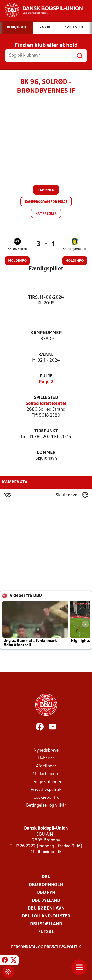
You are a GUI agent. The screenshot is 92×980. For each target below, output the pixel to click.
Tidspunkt (46, 431)
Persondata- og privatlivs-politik (46, 947)
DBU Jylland (46, 901)
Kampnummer (46, 333)
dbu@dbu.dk (49, 852)
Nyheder (46, 758)
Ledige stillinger (46, 782)
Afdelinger (46, 766)
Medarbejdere (46, 774)
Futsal (46, 932)
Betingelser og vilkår (46, 805)
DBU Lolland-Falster (46, 916)
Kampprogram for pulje (46, 202)
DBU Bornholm (46, 885)
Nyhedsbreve (46, 751)
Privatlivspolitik (46, 790)
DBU (46, 877)
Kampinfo (46, 190)
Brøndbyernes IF (75, 249)
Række (46, 355)
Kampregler (46, 214)
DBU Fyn (46, 893)
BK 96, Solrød (17, 249)
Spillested (46, 398)
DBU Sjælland (46, 924)
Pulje (46, 376)
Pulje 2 (46, 382)
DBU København (46, 908)
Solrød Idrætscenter (46, 404)
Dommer (46, 453)
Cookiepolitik (46, 798)
